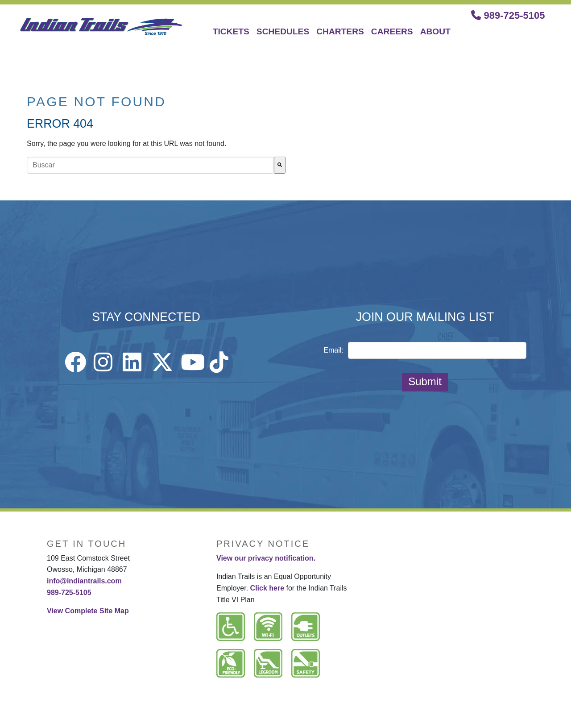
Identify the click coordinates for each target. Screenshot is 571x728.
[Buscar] (280, 165)
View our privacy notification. (266, 558)
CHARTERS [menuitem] (340, 31)
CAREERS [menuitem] (392, 31)
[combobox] (150, 165)
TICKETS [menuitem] (231, 31)
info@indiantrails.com (84, 581)
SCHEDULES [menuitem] (283, 31)
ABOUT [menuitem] (435, 31)
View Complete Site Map (88, 611)
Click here (267, 588)
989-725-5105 (508, 15)
